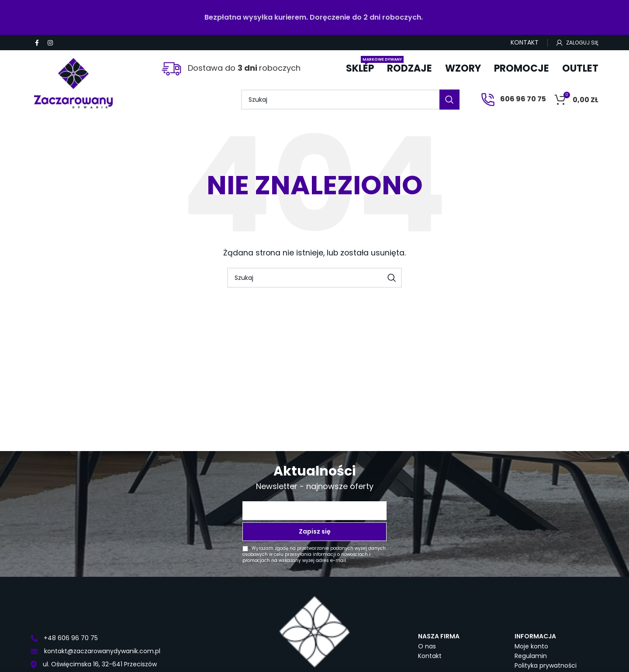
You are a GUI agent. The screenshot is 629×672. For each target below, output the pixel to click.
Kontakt (430, 656)
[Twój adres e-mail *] (314, 511)
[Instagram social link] (50, 43)
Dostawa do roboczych (231, 68)
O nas (427, 646)
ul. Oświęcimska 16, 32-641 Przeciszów (94, 664)
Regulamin (531, 656)
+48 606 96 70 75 (64, 638)
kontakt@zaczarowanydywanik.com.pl (95, 651)
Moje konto (531, 646)
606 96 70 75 (514, 99)
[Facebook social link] (37, 43)
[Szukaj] (350, 100)
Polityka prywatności (546, 665)
